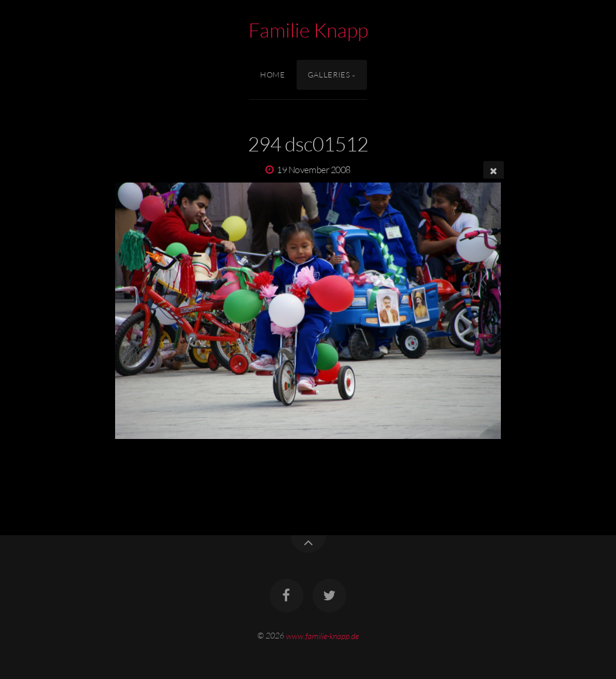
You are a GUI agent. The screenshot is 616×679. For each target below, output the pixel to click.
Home (273, 75)
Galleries (329, 75)
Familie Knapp (308, 30)
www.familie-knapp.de (322, 635)
